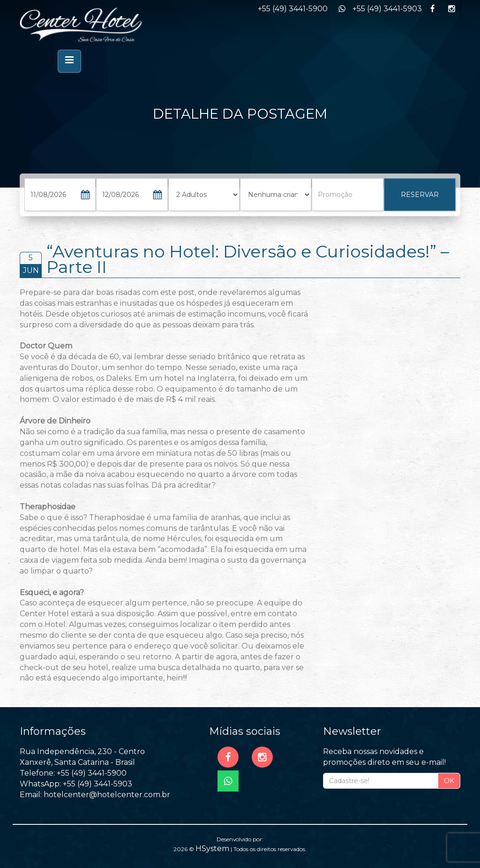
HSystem (212, 849)
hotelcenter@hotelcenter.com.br (107, 795)
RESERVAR (420, 195)
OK (449, 781)
